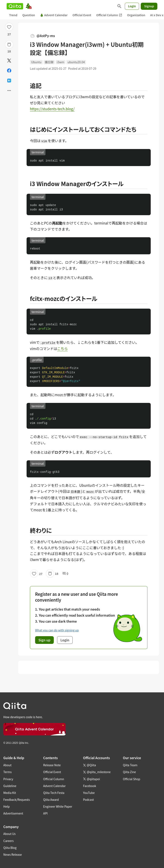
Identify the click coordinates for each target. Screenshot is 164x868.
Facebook (90, 786)
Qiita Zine (129, 772)
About (7, 765)
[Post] (9, 61)
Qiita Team (130, 765)
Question (29, 15)
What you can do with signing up (57, 630)
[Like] (9, 27)
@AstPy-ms (42, 36)
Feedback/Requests (17, 800)
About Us (9, 834)
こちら (62, 348)
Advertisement (13, 813)
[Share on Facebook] (9, 71)
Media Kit (10, 793)
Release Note (52, 765)
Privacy (8, 779)
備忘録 (49, 62)
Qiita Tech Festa (54, 793)
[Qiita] (15, 6)
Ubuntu (36, 62)
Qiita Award (51, 800)
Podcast (88, 800)
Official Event (82, 15)
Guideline (10, 786)
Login (132, 6)
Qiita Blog (10, 848)
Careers (8, 841)
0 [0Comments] (65, 574)
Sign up (44, 640)
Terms (7, 772)
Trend (13, 15)
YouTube (89, 793)
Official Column (109, 15)
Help (7, 806)
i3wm (61, 62)
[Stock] (9, 45)
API (45, 813)
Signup (149, 6)
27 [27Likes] (9, 34)
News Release (13, 854)
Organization (136, 15)
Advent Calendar (54, 15)
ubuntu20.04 (76, 62)
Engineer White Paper (58, 806)
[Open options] (9, 91)
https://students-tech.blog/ (52, 109)
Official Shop (132, 779)
